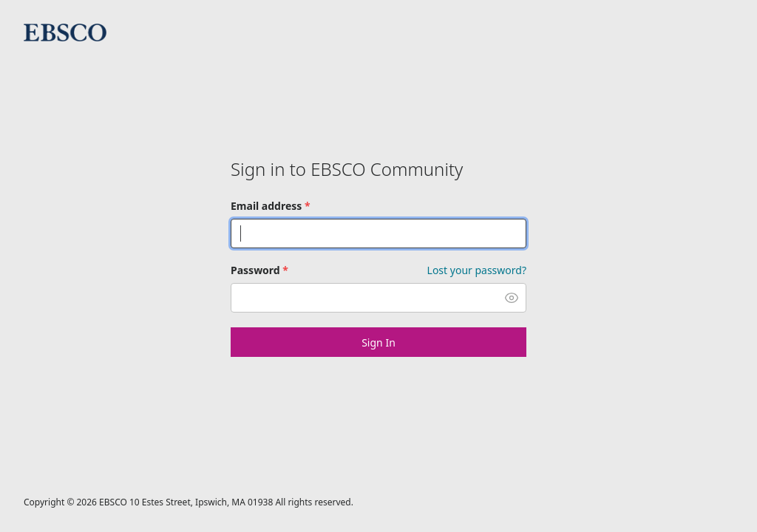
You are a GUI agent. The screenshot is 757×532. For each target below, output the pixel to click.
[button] (512, 298)
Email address (271, 206)
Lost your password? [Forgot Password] (477, 270)
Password (259, 270)
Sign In (378, 342)
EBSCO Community (65, 33)
